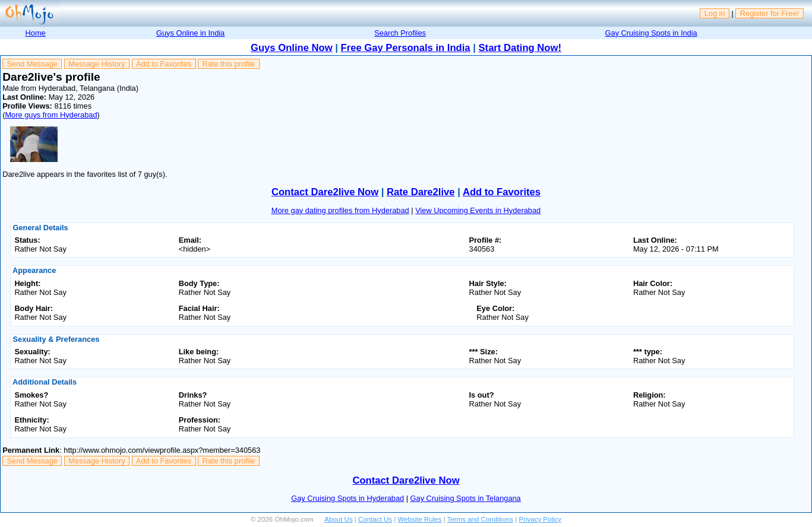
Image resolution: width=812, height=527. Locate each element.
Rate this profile (228, 64)
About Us (338, 519)
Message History (97, 64)
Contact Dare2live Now (325, 192)
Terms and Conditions (480, 519)
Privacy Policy (540, 519)
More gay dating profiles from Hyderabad (340, 210)
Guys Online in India (190, 33)
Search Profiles (400, 33)
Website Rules (419, 519)
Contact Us (375, 519)
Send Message (32, 64)
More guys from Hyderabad (51, 115)
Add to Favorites (164, 64)
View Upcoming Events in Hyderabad (478, 210)
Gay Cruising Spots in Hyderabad (347, 498)
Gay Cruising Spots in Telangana (466, 498)
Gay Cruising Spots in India (651, 33)
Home (36, 33)
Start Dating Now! (520, 48)
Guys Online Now (292, 48)
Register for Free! (770, 13)
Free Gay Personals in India (406, 48)
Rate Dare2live (421, 192)
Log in (715, 13)
